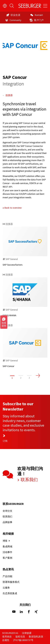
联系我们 (29, 480)
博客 (5, 541)
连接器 (9, 95)
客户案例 (7, 558)
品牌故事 (7, 522)
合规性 (6, 640)
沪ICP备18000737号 (23, 640)
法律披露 (27, 633)
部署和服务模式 (11, 582)
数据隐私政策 (36, 637)
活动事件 (7, 552)
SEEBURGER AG (10, 633)
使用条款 (7, 637)
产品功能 (7, 576)
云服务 (6, 588)
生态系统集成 (10, 593)
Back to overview (13, 208)
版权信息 (21, 637)
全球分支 (7, 511)
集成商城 (7, 546)
